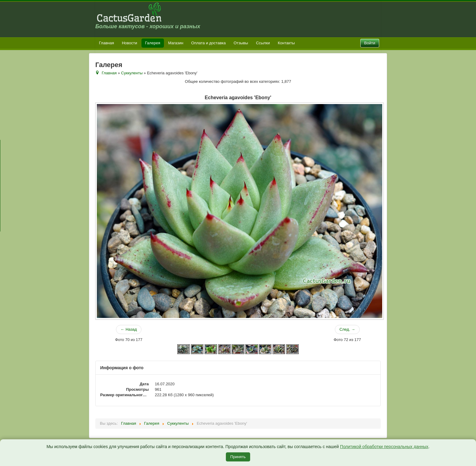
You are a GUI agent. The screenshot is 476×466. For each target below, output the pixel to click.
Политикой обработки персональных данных (384, 447)
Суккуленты (132, 73)
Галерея (153, 43)
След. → (347, 329)
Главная (106, 43)
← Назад (129, 329)
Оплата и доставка (209, 43)
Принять (238, 457)
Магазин (176, 43)
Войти (370, 43)
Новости (129, 43)
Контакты (286, 43)
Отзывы (241, 43)
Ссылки (263, 43)
